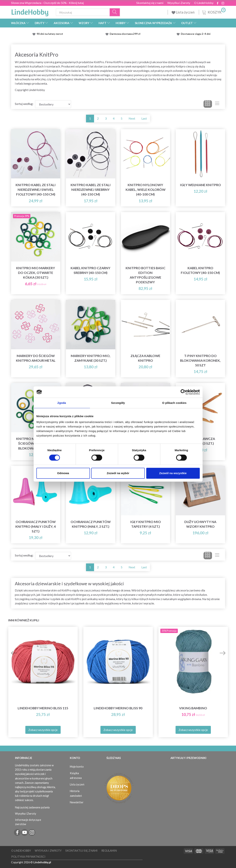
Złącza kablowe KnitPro (145, 358)
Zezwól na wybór (118, 473)
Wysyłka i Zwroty (179, 3)
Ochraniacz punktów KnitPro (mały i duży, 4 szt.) (36, 526)
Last (144, 118)
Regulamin (109, 851)
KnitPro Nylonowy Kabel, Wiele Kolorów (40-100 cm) (146, 190)
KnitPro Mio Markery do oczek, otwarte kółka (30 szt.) (36, 273)
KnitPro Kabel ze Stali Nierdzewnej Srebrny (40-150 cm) (91, 190)
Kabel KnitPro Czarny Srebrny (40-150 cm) (90, 270)
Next (132, 118)
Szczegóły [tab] (118, 403)
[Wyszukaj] (115, 12)
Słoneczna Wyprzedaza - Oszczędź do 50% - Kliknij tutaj (47, 3)
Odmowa (63, 473)
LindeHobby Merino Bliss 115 (43, 708)
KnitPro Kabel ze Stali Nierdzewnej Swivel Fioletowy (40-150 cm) (36, 190)
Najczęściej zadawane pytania (32, 807)
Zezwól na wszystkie (173, 473)
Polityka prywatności (28, 857)
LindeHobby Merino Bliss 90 (118, 708)
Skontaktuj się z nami (150, 3)
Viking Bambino (193, 708)
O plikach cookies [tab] (174, 403)
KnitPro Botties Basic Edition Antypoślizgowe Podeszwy (146, 275)
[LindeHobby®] (30, 11)
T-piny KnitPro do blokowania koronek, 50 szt (200, 360)
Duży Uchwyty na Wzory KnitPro (200, 524)
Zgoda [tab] (62, 403)
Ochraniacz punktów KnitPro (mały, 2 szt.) (91, 524)
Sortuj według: (24, 104)
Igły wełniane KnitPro (200, 185)
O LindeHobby (204, 3)
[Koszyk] (213, 12)
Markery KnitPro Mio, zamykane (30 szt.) (91, 358)
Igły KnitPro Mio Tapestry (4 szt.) (146, 524)
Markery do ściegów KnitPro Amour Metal (36, 358)
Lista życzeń (183, 12)
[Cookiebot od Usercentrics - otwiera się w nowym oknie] (183, 392)
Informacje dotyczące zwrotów (28, 822)
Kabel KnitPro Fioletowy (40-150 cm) (200, 270)
